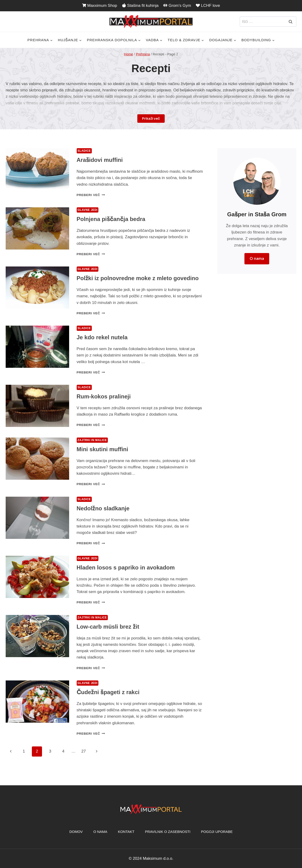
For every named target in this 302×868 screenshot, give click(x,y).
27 (84, 751)
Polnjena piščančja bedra (111, 219)
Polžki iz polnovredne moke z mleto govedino (138, 278)
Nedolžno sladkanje (103, 508)
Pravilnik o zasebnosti (168, 832)
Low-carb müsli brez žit (108, 627)
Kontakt (126, 832)
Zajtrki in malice (92, 440)
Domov (76, 832)
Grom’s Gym (177, 6)
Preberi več (91, 195)
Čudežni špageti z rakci (108, 692)
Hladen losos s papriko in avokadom (126, 567)
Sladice (84, 151)
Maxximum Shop (100, 6)
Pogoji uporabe (217, 832)
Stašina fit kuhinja (140, 6)
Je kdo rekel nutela (102, 337)
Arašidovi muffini (100, 160)
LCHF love (208, 6)
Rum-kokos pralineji (104, 396)
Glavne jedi (88, 210)
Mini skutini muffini (103, 449)
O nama (100, 832)
